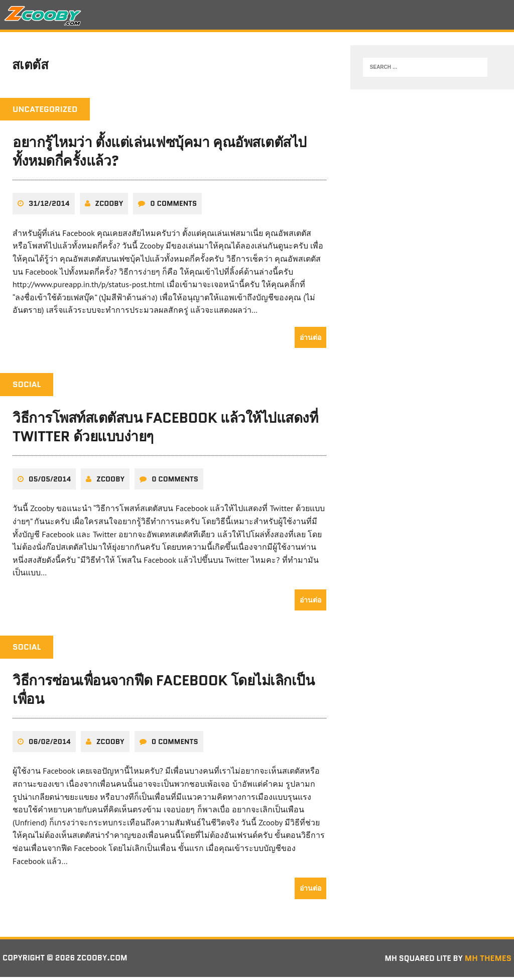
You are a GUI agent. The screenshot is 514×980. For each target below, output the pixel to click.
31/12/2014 (49, 206)
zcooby (109, 206)
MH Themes (488, 961)
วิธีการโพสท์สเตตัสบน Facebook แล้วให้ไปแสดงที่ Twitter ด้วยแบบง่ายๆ (165, 430)
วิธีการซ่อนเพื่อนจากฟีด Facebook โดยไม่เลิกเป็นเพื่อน (164, 692)
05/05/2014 (50, 482)
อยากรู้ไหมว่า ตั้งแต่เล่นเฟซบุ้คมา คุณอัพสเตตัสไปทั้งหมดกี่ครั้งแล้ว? (160, 155)
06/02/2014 (50, 744)
